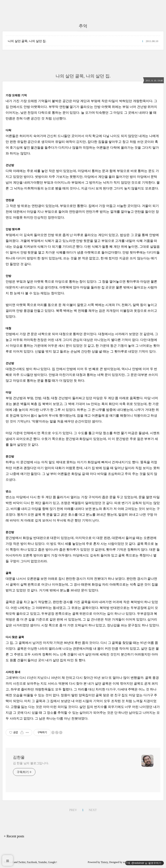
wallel (126, 862)
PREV (73, 810)
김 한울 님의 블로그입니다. (31, 763)
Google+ (53, 862)
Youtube (42, 862)
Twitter (22, 862)
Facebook (32, 862)
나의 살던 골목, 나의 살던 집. (27, 41)
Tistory (104, 862)
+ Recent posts (14, 836)
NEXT (93, 810)
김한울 (19, 757)
